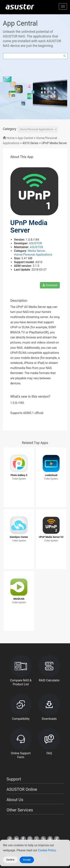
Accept (27, 860)
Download (50, 285)
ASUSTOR (35, 243)
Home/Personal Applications (33, 255)
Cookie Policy (47, 850)
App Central (25, 138)
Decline (10, 860)
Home (9, 138)
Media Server (37, 251)
